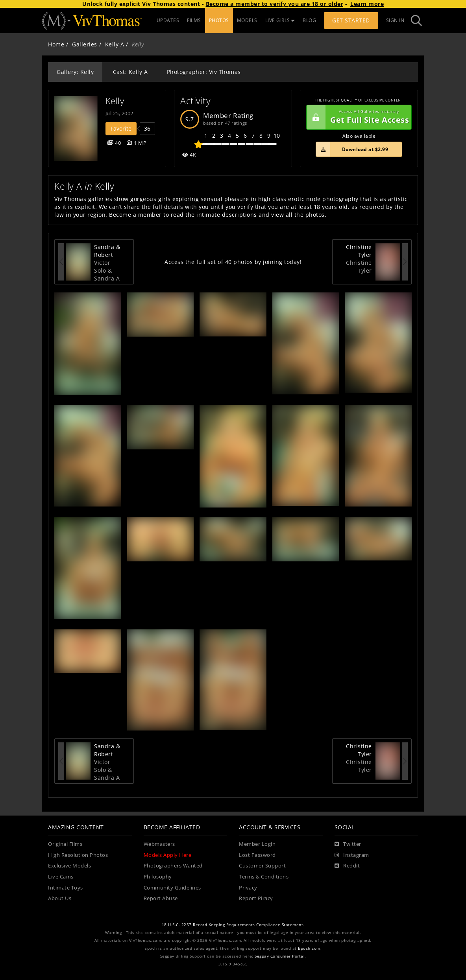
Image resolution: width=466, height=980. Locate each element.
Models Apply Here (168, 855)
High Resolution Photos (78, 855)
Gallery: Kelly (75, 72)
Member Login (257, 844)
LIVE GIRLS (280, 20)
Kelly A (115, 44)
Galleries (85, 44)
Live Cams (61, 877)
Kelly (115, 101)
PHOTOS (219, 20)
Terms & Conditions (264, 877)
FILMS (194, 20)
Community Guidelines (172, 888)
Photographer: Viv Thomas (204, 72)
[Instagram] (352, 855)
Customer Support (262, 866)
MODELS (247, 20)
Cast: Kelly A (130, 72)
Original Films (65, 844)
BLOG (309, 20)
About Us (60, 898)
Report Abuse (161, 898)
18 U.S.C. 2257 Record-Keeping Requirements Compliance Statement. (233, 925)
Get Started (351, 20)
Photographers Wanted (173, 866)
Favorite (121, 128)
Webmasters (159, 844)
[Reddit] (347, 866)
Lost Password (257, 855)
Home (56, 44)
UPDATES (168, 20)
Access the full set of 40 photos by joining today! (233, 262)
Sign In (395, 20)
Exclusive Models (69, 866)
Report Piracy (256, 898)
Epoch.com (309, 948)
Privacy (248, 888)
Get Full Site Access (358, 117)
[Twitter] (348, 844)
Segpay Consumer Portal (280, 956)
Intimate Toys (66, 888)
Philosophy (158, 877)
